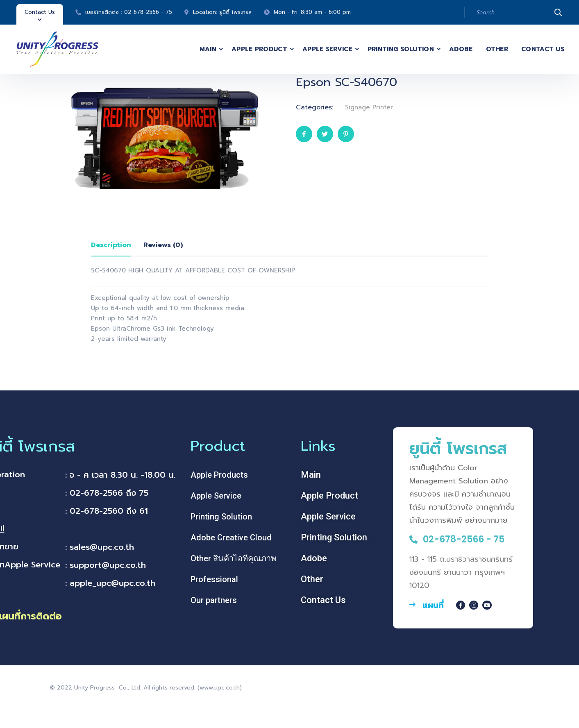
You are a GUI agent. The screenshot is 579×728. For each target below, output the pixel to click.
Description (111, 245)
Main (208, 49)
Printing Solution (401, 49)
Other (497, 49)
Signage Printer (369, 107)
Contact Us (543, 49)
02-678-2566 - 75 (148, 12)
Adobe (461, 49)
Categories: (314, 107)
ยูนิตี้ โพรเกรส (235, 12)
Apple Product (259, 49)
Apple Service (327, 49)
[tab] (111, 245)
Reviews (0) (163, 245)
